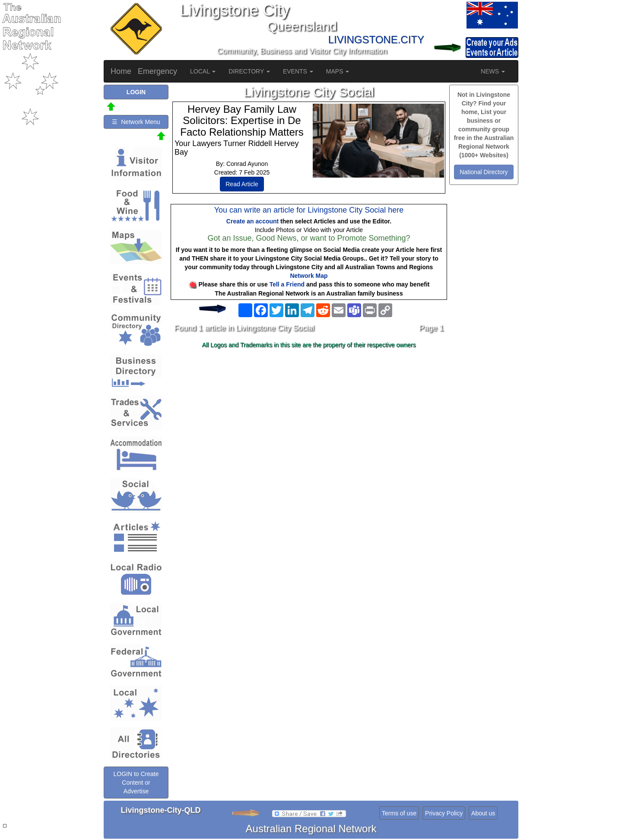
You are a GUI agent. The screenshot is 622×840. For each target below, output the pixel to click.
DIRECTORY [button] (249, 71)
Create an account (252, 221)
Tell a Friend (287, 284)
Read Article (242, 184)
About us (483, 813)
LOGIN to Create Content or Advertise (136, 783)
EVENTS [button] (298, 71)
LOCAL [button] (203, 71)
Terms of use (399, 813)
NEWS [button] (493, 71)
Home (121, 71)
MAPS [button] (338, 71)
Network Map (309, 276)
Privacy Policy (444, 813)
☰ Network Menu (136, 122)
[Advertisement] (309, 420)
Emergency (157, 71)
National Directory (484, 172)
